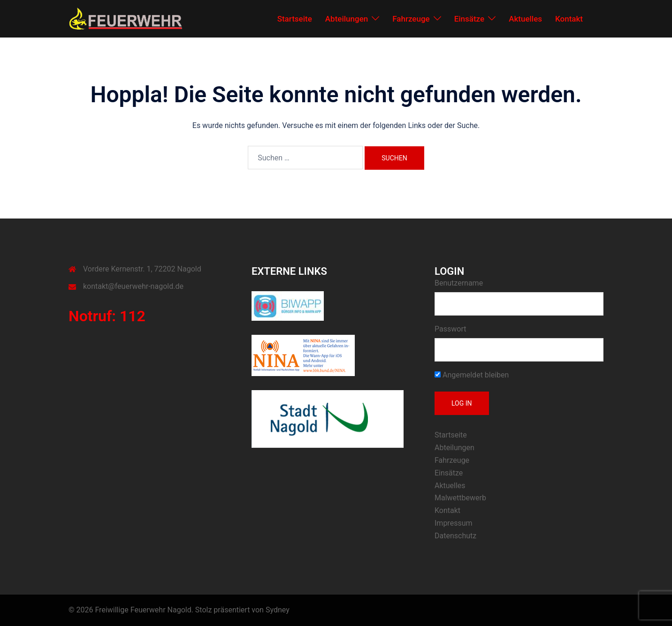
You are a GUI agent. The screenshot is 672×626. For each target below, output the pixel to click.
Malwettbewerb (460, 498)
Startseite (295, 19)
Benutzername (459, 283)
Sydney (278, 610)
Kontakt (569, 19)
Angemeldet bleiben (472, 375)
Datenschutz (455, 536)
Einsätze (470, 19)
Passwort (450, 329)
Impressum (454, 523)
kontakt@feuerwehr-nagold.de (133, 286)
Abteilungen (347, 19)
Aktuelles (525, 19)
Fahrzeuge (411, 19)
